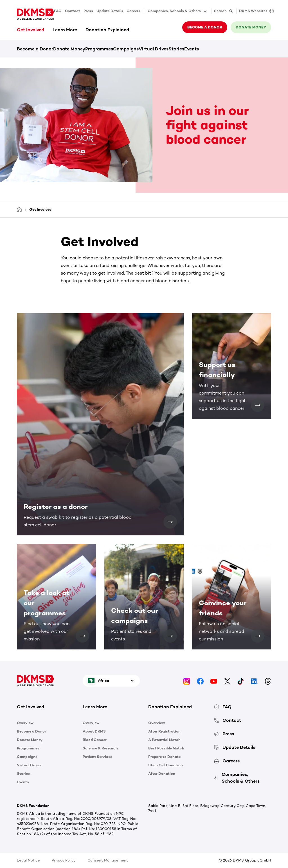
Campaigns (126, 49)
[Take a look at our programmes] (82, 636)
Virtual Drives (154, 49)
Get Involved (31, 30)
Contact (73, 11)
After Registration (164, 731)
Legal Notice (28, 860)
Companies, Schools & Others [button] (178, 11)
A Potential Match (164, 740)
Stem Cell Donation (166, 765)
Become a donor (205, 27)
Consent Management (108, 860)
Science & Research (100, 748)
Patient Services (97, 757)
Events (192, 49)
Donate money (251, 27)
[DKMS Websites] (255, 11)
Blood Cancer (95, 740)
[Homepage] (19, 209)
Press (88, 11)
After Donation (162, 774)
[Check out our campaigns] (170, 636)
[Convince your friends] (258, 636)
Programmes (99, 49)
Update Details (110, 11)
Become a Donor (35, 49)
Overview (25, 723)
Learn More (65, 30)
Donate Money (69, 49)
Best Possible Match (166, 748)
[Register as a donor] (170, 522)
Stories (176, 49)
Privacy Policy (64, 860)
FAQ (58, 11)
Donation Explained (107, 30)
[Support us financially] (258, 405)
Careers (133, 11)
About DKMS (94, 731)
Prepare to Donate (164, 757)
